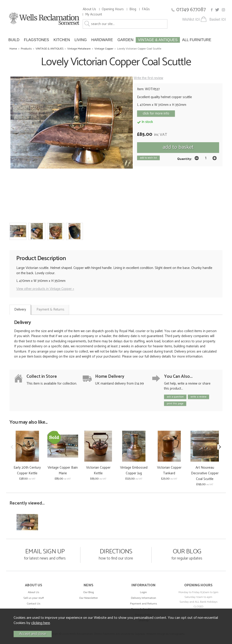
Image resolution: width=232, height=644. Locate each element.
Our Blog (88, 592)
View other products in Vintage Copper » (45, 289)
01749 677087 (191, 10)
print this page (175, 404)
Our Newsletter (88, 598)
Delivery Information (144, 598)
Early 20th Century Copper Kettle (27, 470)
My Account (94, 14)
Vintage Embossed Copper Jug (134, 470)
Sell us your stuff (34, 598)
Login (143, 592)
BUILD (14, 40)
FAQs (146, 9)
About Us (89, 9)
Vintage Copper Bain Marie (63, 470)
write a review (198, 397)
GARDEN (125, 40)
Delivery (20, 310)
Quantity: (185, 159)
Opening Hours (113, 9)
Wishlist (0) (191, 20)
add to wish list (148, 158)
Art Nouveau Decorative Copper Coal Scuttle (205, 473)
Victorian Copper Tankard (169, 470)
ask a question (175, 397)
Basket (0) (218, 20)
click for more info (156, 113)
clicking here (41, 623)
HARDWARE (102, 40)
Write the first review (148, 78)
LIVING (81, 40)
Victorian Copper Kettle (98, 470)
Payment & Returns (50, 310)
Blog (133, 9)
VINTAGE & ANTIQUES (158, 40)
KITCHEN (62, 40)
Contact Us (34, 604)
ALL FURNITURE (197, 40)
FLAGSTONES (37, 40)
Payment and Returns (144, 604)
